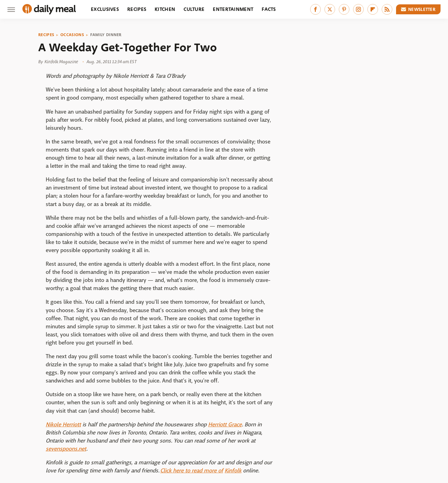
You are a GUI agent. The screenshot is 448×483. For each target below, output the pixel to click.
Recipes (137, 9)
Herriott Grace (225, 425)
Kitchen (165, 9)
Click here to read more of (192, 471)
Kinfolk (233, 471)
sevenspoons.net (66, 449)
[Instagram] (358, 9)
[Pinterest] (344, 9)
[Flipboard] (373, 9)
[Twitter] (330, 9)
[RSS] (387, 9)
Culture (194, 9)
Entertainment (233, 9)
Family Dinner (106, 35)
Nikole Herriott (63, 425)
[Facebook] (315, 9)
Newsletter (418, 9)
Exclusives (105, 9)
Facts (269, 9)
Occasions (72, 35)
